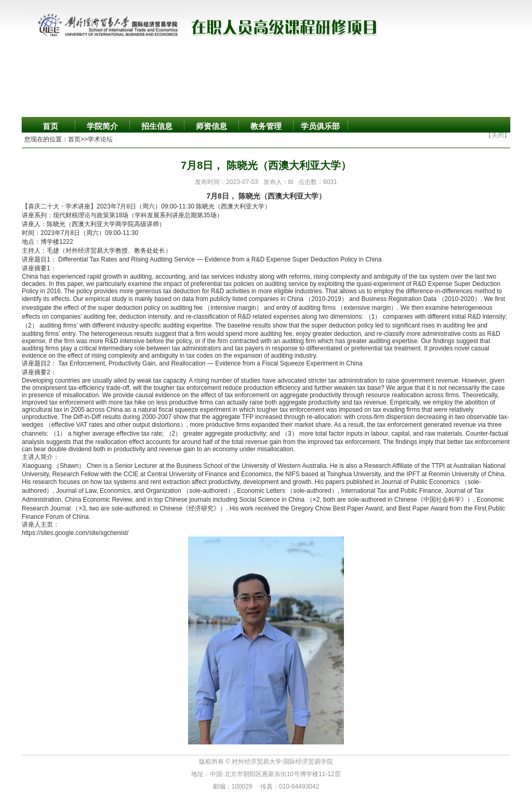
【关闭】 (498, 135)
